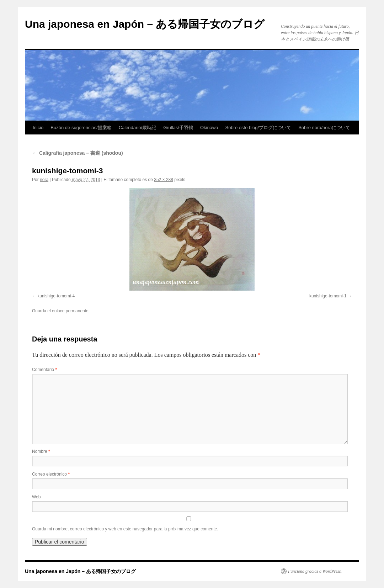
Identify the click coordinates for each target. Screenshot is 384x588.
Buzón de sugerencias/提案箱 (81, 128)
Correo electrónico (51, 474)
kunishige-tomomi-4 (56, 296)
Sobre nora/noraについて (324, 128)
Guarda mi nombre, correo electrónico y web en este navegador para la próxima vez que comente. (125, 529)
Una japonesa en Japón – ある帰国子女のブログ (145, 24)
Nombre (41, 451)
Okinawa (209, 128)
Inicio (38, 128)
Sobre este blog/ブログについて (258, 128)
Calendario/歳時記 (138, 128)
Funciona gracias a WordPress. (315, 571)
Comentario (44, 370)
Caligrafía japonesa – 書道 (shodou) (78, 153)
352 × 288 (164, 180)
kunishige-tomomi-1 (328, 296)
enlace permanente (70, 311)
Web (36, 497)
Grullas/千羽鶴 (178, 128)
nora (44, 180)
